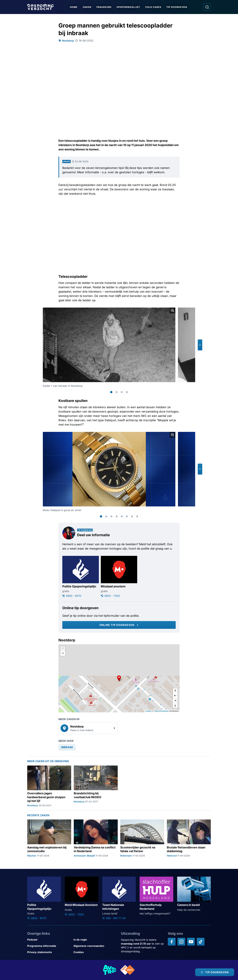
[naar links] (175, 696)
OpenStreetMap (161, 711)
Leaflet (148, 711)
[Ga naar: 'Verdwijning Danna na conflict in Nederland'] (96, 838)
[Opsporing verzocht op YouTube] (191, 942)
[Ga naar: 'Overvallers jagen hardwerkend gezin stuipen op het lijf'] (49, 786)
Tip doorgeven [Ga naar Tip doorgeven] (177, 7)
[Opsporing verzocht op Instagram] (181, 942)
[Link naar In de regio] (95, 940)
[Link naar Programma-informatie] (49, 946)
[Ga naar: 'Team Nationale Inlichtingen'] (119, 898)
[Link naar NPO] (128, 970)
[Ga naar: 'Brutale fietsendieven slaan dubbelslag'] (189, 838)
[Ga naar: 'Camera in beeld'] (194, 894)
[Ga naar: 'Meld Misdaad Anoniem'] (82, 897)
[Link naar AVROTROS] (110, 970)
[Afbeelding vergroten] (172, 310)
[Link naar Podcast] (49, 940)
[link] (88, 728)
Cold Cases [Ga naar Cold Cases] (153, 7)
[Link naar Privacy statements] (49, 952)
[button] (200, 345)
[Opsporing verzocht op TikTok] (201, 942)
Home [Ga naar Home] (74, 7)
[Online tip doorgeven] (119, 625)
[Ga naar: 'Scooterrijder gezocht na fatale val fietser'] (142, 838)
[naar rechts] (175, 701)
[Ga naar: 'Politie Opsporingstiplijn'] (81, 577)
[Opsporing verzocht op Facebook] (172, 942)
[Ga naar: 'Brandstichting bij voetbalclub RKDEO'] (96, 786)
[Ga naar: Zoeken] (207, 7)
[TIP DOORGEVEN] (215, 972)
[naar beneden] (175, 705)
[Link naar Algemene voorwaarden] (95, 946)
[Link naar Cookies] (95, 952)
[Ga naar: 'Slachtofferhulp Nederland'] (156, 896)
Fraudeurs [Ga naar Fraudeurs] (104, 7)
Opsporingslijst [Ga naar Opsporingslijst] (128, 7)
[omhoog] (175, 691)
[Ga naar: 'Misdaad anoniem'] (119, 577)
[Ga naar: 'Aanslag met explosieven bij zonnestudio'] (49, 838)
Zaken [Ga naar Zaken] (87, 7)
